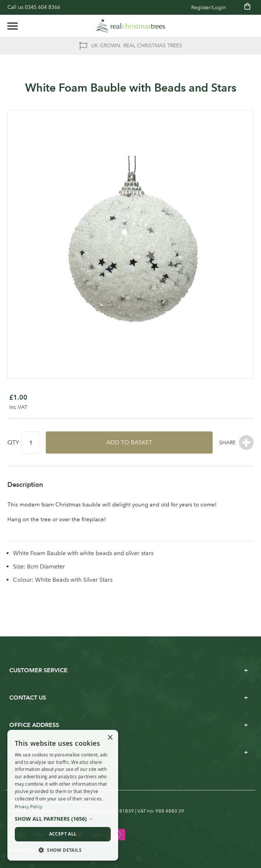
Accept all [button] (63, 834)
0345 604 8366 (42, 7)
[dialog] (63, 795)
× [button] (110, 738)
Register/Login (209, 8)
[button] (63, 819)
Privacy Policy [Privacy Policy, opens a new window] (29, 807)
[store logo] (131, 26)
